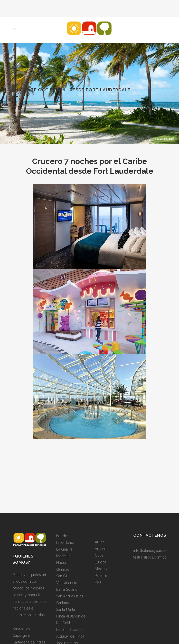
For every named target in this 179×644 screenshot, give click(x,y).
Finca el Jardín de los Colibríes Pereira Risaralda (71, 623)
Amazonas (21, 629)
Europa (101, 562)
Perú (98, 582)
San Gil (62, 576)
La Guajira (64, 549)
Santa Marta (66, 610)
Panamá (101, 576)
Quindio (63, 569)
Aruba (100, 542)
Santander (64, 603)
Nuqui (61, 563)
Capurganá (22, 636)
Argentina (103, 549)
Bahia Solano (67, 589)
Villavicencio (67, 583)
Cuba (99, 555)
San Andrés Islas (70, 596)
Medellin (63, 556)
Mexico (101, 569)
